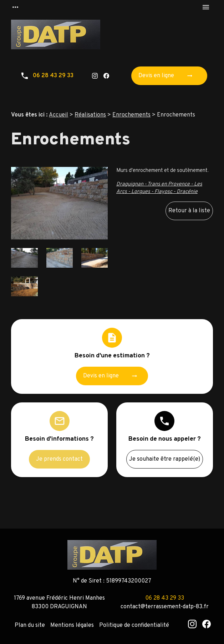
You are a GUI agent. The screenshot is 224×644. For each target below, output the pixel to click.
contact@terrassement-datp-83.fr (165, 607)
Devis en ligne (168, 76)
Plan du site (30, 625)
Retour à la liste (189, 211)
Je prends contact (59, 459)
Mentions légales (72, 625)
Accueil (58, 115)
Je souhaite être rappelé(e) (165, 459)
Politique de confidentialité (134, 625)
